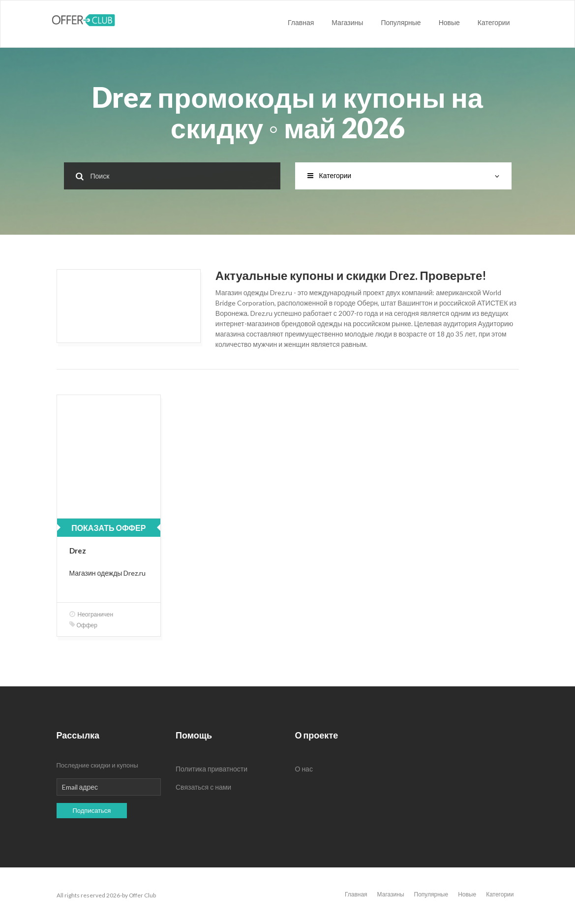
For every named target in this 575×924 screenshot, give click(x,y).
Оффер (83, 625)
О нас (304, 769)
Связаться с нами (203, 787)
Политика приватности (212, 769)
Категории (494, 22)
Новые (449, 22)
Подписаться (92, 810)
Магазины (347, 22)
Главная (301, 22)
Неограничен (91, 614)
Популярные (401, 22)
